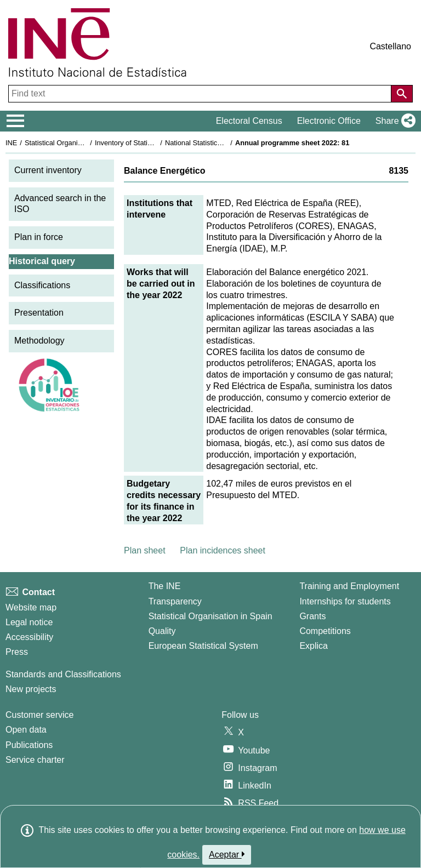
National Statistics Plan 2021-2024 (219, 143)
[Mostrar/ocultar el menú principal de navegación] (16, 121)
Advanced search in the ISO (60, 204)
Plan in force (39, 237)
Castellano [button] (390, 46)
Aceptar (227, 854)
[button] (393, 121)
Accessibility (29, 637)
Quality (162, 631)
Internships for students (345, 601)
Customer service (39, 715)
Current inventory (48, 170)
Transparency (175, 601)
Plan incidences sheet (223, 550)
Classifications (42, 285)
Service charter (35, 760)
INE (11, 143)
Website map (31, 607)
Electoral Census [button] (249, 121)
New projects (31, 689)
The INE (165, 586)
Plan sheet (145, 550)
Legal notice (29, 622)
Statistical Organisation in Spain (74, 143)
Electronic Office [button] (329, 121)
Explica (314, 646)
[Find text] (201, 94)
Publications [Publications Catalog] (29, 745)
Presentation (39, 313)
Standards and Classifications (63, 674)
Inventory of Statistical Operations (147, 143)
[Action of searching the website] (402, 94)
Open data (26, 730)
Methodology (39, 341)
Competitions (325, 631)
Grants (312, 616)
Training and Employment (349, 586)
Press (17, 652)
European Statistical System (203, 646)
